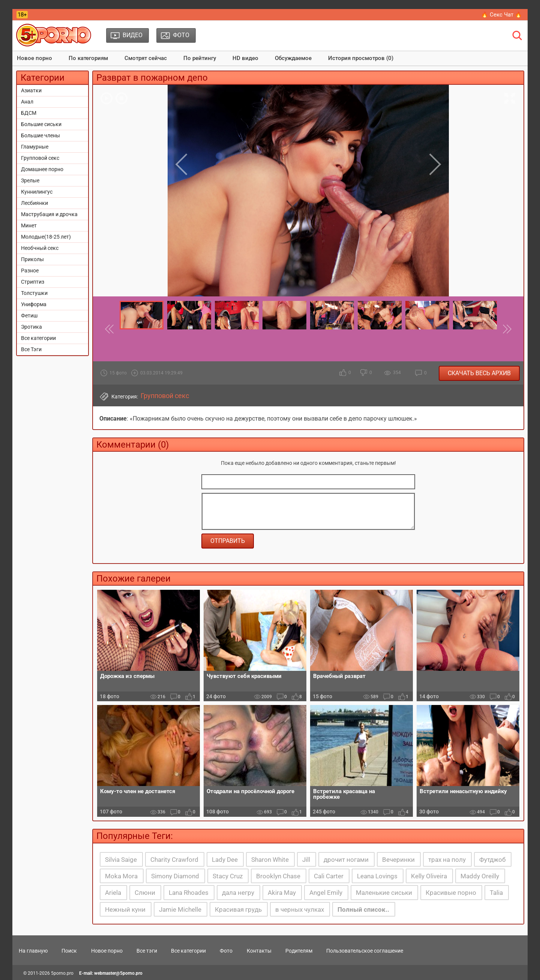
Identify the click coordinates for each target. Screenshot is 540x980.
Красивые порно (451, 893)
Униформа (34, 304)
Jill (306, 860)
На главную (33, 951)
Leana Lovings (377, 876)
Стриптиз (33, 282)
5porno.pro (62, 973)
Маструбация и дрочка (49, 214)
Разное (30, 271)
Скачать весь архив (479, 373)
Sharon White (270, 860)
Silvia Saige (121, 860)
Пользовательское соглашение (365, 951)
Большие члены (40, 135)
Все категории (38, 338)
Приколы (32, 259)
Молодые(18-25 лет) (46, 237)
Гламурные (35, 147)
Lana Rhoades (189, 893)
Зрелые (30, 180)
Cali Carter (329, 876)
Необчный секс (40, 248)
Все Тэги (31, 349)
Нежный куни (125, 909)
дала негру (238, 893)
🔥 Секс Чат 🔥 (502, 15)
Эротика (31, 327)
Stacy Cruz (228, 876)
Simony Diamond (175, 876)
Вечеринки (398, 860)
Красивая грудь (238, 909)
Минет (29, 225)
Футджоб (492, 860)
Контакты (259, 951)
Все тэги (147, 951)
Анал (27, 102)
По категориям (88, 58)
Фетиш (29, 316)
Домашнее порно (42, 169)
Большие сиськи (41, 124)
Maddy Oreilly (480, 876)
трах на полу (447, 860)
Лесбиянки (34, 203)
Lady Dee (225, 860)
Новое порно (34, 58)
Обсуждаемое (293, 58)
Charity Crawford (174, 860)
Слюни (145, 893)
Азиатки (31, 90)
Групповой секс (40, 158)
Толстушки (34, 293)
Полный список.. (363, 909)
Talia (496, 893)
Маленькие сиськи (384, 893)
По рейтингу (200, 58)
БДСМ (29, 113)
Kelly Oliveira (429, 876)
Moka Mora (121, 876)
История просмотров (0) (361, 58)
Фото (226, 951)
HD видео (245, 58)
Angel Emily (326, 893)
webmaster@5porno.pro (118, 973)
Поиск (69, 951)
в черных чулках (300, 909)
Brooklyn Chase (278, 876)
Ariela (113, 893)
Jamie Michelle (180, 909)
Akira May (282, 893)
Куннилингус (37, 192)
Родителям (299, 951)
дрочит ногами (346, 860)
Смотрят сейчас (146, 58)
